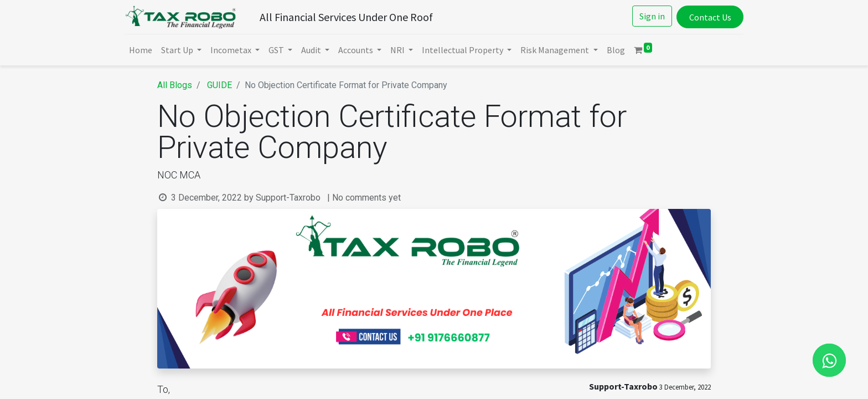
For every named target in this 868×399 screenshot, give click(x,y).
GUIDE (219, 85)
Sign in (650, 16)
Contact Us (707, 17)
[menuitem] (143, 50)
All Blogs (175, 85)
